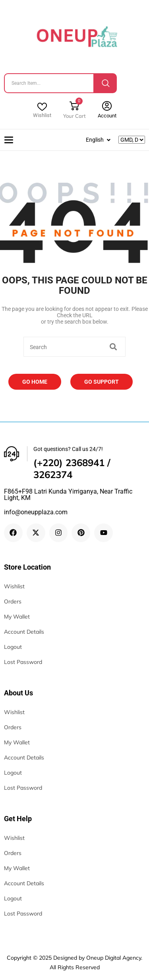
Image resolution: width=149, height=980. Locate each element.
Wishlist (42, 115)
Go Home (35, 382)
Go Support (102, 382)
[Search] (105, 83)
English (95, 140)
